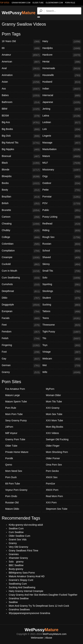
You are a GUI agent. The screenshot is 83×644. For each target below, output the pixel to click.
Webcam (62, 359)
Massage (62, 143)
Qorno (9, 465)
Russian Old (12, 503)
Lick (62, 129)
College (21, 237)
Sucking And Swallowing (22, 587)
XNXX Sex (52, 477)
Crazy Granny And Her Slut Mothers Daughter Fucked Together (43, 595)
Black (21, 163)
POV (62, 204)
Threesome (62, 325)
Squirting (62, 285)
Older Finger (53, 446)
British (21, 204)
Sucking (62, 305)
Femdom (21, 332)
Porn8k (9, 458)
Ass (21, 89)
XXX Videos (52, 433)
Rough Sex (62, 237)
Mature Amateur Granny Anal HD (27, 576)
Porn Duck (11, 477)
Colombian (21, 244)
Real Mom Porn (54, 496)
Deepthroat (21, 291)
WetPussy (19, 13)
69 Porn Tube (13, 484)
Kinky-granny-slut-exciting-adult (26, 525)
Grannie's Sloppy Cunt (21, 580)
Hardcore (62, 55)
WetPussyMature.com (55, 634)
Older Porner (53, 458)
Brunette (21, 210)
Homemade (62, 69)
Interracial (62, 96)
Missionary (62, 170)
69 (21, 48)
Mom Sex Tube (54, 414)
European (21, 312)
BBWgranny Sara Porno (22, 573)
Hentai (62, 62)
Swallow (13, 602)
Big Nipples (21, 150)
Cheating (21, 224)
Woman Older (53, 395)
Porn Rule (70, 3)
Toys (62, 345)
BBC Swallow (16, 565)
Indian (62, 89)
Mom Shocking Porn (57, 452)
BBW (21, 109)
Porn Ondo (11, 496)
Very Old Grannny (18, 547)
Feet (21, 325)
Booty (21, 190)
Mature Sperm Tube (16, 402)
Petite (62, 190)
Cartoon (21, 217)
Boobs (21, 183)
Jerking (62, 109)
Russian (62, 244)
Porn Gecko (52, 471)
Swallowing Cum (18, 584)
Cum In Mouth (21, 271)
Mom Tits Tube (54, 402)
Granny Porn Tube (15, 439)
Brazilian (21, 197)
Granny (21, 372)
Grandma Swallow (19, 598)
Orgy (62, 177)
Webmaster (37, 638)
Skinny (62, 264)
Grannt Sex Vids (18, 540)
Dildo (21, 298)
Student (62, 298)
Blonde (21, 170)
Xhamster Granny (18, 558)
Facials (21, 318)
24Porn (9, 427)
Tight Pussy (62, 332)
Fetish (21, 339)
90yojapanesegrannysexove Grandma (29, 613)
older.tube (38, 3)
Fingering (21, 345)
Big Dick (21, 136)
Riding (62, 231)
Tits (62, 339)
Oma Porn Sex (54, 465)
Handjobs (62, 48)
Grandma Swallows (19, 609)
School (62, 251)
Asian (21, 82)
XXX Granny (53, 408)
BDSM (21, 116)
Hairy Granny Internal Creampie (26, 591)
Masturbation (62, 150)
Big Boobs (21, 129)
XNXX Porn (52, 490)
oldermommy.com (54, 3)
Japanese (62, 102)
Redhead (62, 224)
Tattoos (62, 312)
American (21, 62)
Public (62, 210)
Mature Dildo (12, 509)
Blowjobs (21, 177)
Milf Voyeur (11, 433)
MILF (62, 163)
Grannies (14, 554)
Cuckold (21, 264)
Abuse (49, 638)
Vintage (62, 352)
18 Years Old (21, 42)
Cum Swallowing (21, 278)
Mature (62, 156)
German (21, 366)
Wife (62, 372)
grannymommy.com (21, 3)
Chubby (21, 231)
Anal (21, 69)
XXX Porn (51, 503)
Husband (62, 82)
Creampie (21, 258)
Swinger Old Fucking (57, 439)
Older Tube (11, 446)
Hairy (62, 42)
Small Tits (62, 271)
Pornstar (62, 197)
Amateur (21, 55)
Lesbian (62, 123)
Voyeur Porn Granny (16, 490)
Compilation (21, 251)
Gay (21, 359)
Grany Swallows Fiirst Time (24, 551)
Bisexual (21, 156)
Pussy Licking (62, 217)
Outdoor (62, 183)
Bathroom (21, 102)
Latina (62, 116)
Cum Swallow (16, 532)
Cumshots (21, 285)
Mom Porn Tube (14, 414)
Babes (21, 96)
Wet (62, 366)
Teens (62, 318)
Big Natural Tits (21, 143)
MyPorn (50, 389)
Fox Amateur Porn (15, 389)
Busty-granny (16, 569)
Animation (21, 75)
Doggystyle (21, 305)
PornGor (51, 484)
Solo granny (16, 562)
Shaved (62, 258)
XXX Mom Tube (55, 420)
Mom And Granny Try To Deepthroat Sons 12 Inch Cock (39, 606)
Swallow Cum (16, 528)
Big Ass (21, 123)
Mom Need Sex (14, 471)
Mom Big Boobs (55, 427)
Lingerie (62, 136)
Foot (21, 352)
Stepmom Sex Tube (57, 509)
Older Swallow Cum (19, 536)
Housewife (62, 75)
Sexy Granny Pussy (16, 420)
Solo (62, 278)
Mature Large (12, 395)
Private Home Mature (17, 452)
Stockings (62, 291)
